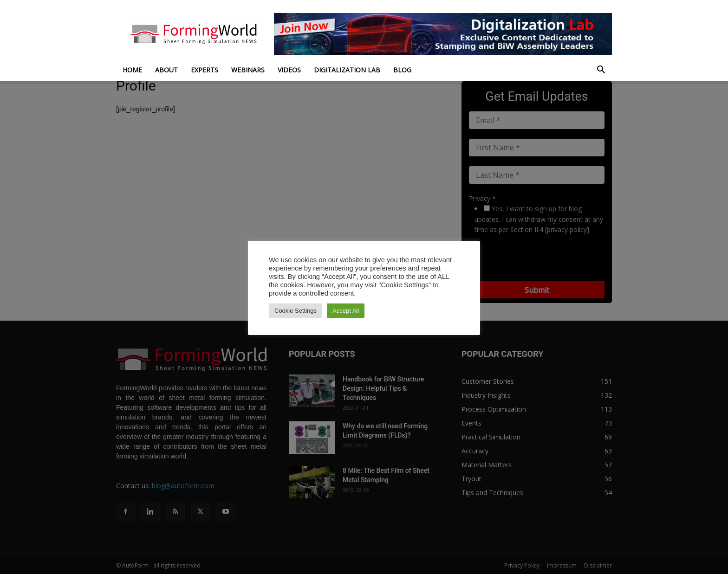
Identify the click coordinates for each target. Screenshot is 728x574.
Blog (402, 70)
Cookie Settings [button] (296, 311)
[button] (601, 71)
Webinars (248, 70)
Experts (205, 70)
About (166, 70)
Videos (289, 70)
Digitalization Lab (347, 70)
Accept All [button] (346, 311)
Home (132, 70)
